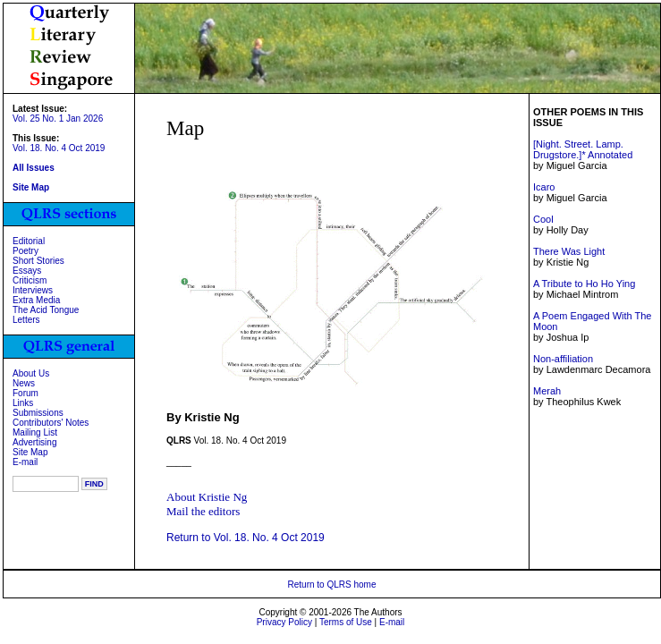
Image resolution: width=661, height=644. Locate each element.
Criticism (30, 280)
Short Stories (38, 261)
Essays (27, 271)
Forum (25, 393)
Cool (543, 219)
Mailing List (35, 432)
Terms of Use (346, 622)
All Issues (34, 168)
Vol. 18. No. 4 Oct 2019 (59, 148)
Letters (26, 320)
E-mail (25, 462)
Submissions (38, 413)
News (24, 383)
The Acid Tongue (46, 310)
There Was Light (569, 251)
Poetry (25, 251)
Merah (547, 391)
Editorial (29, 241)
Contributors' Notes (51, 423)
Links (23, 403)
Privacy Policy (284, 622)
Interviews (33, 290)
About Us (31, 373)
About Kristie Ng (207, 497)
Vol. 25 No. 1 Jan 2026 (58, 119)
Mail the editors (203, 511)
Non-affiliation (563, 359)
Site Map (30, 452)
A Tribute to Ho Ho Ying (584, 284)
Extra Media (36, 300)
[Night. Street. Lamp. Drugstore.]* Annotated (583, 149)
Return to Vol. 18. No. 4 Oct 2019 (246, 538)
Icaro (544, 187)
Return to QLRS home (332, 585)
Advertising (34, 442)
